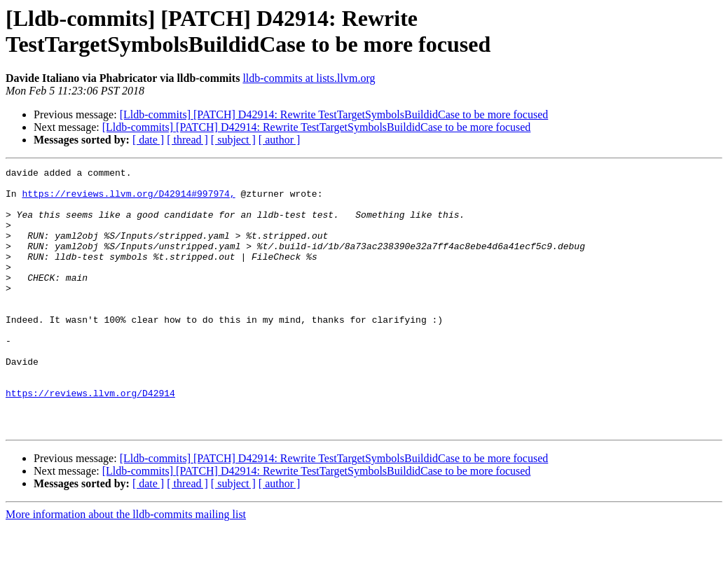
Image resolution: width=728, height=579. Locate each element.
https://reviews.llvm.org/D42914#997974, (128, 200)
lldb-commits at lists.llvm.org (309, 78)
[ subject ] (233, 140)
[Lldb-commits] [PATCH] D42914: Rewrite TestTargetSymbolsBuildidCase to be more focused (334, 114)
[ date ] (148, 140)
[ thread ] (187, 140)
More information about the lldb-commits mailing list (126, 567)
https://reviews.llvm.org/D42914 (90, 439)
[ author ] (280, 140)
